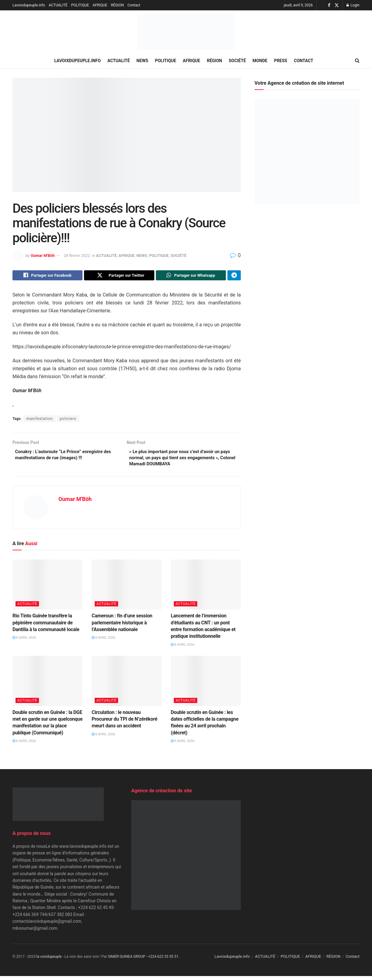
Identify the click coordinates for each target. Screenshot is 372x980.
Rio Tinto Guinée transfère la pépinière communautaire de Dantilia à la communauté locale (46, 627)
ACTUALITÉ (58, 5)
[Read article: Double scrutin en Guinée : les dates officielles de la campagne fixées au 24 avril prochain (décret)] (206, 685)
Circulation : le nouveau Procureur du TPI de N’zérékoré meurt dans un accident (125, 723)
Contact (134, 5)
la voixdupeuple (49, 960)
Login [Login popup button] (353, 5)
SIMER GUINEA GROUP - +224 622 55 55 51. (144, 960)
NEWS (142, 61)
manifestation (39, 420)
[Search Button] (357, 61)
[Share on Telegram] (234, 276)
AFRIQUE (100, 5)
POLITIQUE (80, 5)
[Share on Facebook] (47, 276)
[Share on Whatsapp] (191, 276)
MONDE (260, 61)
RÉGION (117, 5)
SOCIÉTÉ (237, 61)
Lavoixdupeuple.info (29, 5)
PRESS (281, 61)
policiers (68, 420)
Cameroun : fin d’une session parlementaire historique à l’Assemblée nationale (122, 627)
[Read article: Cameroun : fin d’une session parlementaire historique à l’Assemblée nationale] (127, 588)
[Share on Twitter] (119, 276)
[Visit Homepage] (186, 32)
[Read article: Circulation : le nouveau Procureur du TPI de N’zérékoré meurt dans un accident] (127, 685)
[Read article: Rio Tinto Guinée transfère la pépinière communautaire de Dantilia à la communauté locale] (47, 588)
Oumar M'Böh (43, 256)
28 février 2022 (77, 256)
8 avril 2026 (24, 642)
